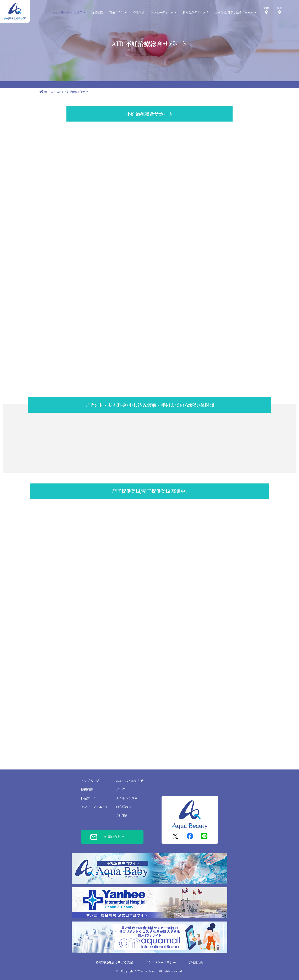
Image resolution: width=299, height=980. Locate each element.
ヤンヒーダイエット (163, 12)
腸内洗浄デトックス (195, 12)
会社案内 (122, 815)
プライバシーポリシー (160, 962)
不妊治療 (139, 12)
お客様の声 (123, 807)
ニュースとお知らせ (130, 781)
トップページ (90, 781)
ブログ (120, 789)
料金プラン (89, 798)
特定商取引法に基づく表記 (114, 962)
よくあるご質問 (127, 798)
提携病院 (97, 12)
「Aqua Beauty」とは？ (68, 12)
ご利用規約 (196, 962)
